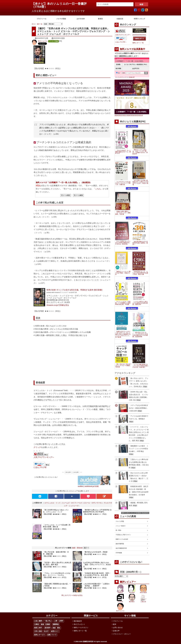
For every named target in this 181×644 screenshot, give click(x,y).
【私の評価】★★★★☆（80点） (55, 514)
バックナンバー (122, 77)
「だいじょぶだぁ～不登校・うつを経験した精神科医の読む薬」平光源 (123, 303)
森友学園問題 (120, 544)
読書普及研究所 (88, 642)
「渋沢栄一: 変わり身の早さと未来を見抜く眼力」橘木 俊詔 (57, 564)
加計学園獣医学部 (121, 548)
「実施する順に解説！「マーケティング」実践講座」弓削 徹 (123, 213)
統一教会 (118, 530)
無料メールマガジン (81, 628)
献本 (115, 624)
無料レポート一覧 (138, 43)
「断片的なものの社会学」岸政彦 (95, 552)
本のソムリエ (43, 41)
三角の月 (143, 602)
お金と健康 (38, 621)
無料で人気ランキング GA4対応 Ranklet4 (134, 513)
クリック (37, 447)
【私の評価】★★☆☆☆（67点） (55, 577)
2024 (134, 35)
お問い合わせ (118, 628)
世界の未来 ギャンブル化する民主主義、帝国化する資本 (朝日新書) (74, 290)
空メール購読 (66, 195)
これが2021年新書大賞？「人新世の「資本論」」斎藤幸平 (96, 585)
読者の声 (132, 77)
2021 (145, 35)
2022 (141, 35)
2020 (128, 115)
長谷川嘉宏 (143, 592)
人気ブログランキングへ (44, 457)
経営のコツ (55, 631)
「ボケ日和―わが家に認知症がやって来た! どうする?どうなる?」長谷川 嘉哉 (141, 183)
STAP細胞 (119, 553)
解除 (123, 73)
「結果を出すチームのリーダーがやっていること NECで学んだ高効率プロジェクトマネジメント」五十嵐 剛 (123, 334)
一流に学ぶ (48, 621)
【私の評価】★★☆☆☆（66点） (55, 556)
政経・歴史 (56, 628)
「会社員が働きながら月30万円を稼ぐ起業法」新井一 (140, 243)
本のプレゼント (79, 624)
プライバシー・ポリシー (122, 634)
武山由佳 (132, 592)
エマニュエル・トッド (53, 503)
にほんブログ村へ (121, 42)
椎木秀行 (132, 602)
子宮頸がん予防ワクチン (123, 535)
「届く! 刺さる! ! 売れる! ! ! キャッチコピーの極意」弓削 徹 (123, 365)
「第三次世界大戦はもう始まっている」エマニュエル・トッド (56, 511)
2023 (138, 35)
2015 (137, 115)
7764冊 (40, 7)
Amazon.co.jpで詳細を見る (58, 305)
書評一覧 (40, 24)
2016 (132, 115)
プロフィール (118, 621)
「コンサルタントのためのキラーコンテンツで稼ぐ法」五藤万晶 (123, 183)
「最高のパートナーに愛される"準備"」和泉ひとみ (123, 273)
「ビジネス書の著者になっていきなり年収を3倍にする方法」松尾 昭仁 (141, 366)
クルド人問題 (120, 521)
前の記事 (68, 472)
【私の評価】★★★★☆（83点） (55, 529)
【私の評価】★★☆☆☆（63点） (95, 554)
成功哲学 (47, 628)
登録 (118, 73)
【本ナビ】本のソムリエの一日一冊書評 (61, 4)
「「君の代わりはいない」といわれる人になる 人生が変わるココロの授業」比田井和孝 (140, 335)
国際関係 (56, 624)
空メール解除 (78, 195)
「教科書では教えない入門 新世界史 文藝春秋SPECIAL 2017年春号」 (97, 511)
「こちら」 (98, 189)
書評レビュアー (128, 582)
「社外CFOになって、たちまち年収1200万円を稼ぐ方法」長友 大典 (140, 273)
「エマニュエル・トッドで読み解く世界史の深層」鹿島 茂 (57, 526)
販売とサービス (40, 635)
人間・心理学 (59, 621)
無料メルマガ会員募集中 (133, 49)
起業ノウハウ (52, 635)
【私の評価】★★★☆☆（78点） (95, 514)
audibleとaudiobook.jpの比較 (88, 486)
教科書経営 (78, 621)
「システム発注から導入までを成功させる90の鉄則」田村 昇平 (140, 303)
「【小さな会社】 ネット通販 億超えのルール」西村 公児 (123, 152)
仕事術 (37, 624)
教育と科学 (38, 628)
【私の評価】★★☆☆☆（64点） (95, 588)
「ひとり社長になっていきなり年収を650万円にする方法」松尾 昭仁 (123, 243)
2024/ (117, 115)
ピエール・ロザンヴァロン (93, 503)
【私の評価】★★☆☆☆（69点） (95, 569)
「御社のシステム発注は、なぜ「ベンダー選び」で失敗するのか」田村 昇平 (140, 152)
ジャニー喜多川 (121, 526)
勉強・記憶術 (45, 624)
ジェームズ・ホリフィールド (72, 503)
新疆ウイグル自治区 (122, 539)
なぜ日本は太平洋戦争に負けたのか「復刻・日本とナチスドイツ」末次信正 (97, 565)
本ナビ (34, 24)
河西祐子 (120, 592)
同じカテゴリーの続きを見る (72, 595)
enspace (120, 602)
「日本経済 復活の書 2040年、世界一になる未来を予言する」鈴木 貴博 (97, 574)
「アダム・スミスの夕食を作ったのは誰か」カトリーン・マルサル (57, 574)
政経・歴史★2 (77, 548)
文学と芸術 (38, 631)
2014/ (141, 115)
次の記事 (76, 472)
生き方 (46, 631)
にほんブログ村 (40, 467)
